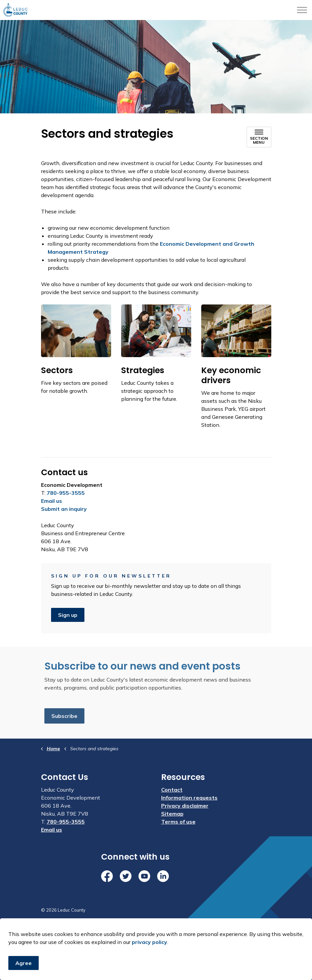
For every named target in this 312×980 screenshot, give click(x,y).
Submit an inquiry (64, 509)
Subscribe (64, 716)
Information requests (189, 798)
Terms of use (178, 822)
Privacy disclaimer (185, 806)
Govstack (74, 930)
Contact (172, 790)
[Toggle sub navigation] (259, 137)
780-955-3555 (66, 493)
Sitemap (172, 814)
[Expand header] (302, 10)
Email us (52, 501)
